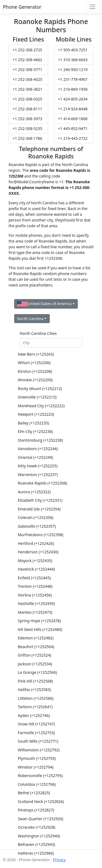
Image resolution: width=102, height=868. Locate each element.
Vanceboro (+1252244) (38, 449)
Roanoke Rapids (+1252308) (43, 483)
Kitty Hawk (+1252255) (38, 466)
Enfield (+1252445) (34, 578)
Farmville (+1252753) (36, 733)
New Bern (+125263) (36, 354)
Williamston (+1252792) (39, 750)
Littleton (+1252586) (36, 698)
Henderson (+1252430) (38, 552)
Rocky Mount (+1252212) (40, 389)
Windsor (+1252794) (36, 767)
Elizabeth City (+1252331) (40, 500)
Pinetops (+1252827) (36, 810)
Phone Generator (22, 7)
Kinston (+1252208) (35, 371)
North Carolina (30, 319)
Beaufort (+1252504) (36, 647)
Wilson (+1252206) (34, 363)
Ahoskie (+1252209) (35, 380)
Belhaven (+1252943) (37, 844)
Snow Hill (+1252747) (37, 724)
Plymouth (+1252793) (37, 758)
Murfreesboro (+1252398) (41, 535)
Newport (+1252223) (36, 414)
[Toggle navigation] (92, 7)
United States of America (44, 304)
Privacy (59, 860)
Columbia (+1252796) (37, 784)
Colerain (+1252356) (36, 517)
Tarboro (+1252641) (35, 707)
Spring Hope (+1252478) (39, 621)
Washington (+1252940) (39, 836)
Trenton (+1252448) (35, 586)
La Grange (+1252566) (38, 672)
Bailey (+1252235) (34, 423)
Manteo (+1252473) (35, 612)
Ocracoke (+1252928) (37, 827)
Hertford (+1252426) (36, 543)
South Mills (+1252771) (38, 741)
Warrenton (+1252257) (38, 475)
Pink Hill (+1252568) (35, 681)
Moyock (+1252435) (35, 561)
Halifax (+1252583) (35, 690)
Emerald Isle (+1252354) (39, 509)
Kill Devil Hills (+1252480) (40, 629)
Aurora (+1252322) (34, 492)
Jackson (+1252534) (35, 664)
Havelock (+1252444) (36, 569)
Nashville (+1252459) (36, 603)
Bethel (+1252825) (34, 793)
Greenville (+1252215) (37, 397)
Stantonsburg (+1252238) (41, 440)
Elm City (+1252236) (35, 431)
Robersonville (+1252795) (40, 776)
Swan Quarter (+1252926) (41, 819)
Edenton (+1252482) (36, 638)
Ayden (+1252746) (34, 715)
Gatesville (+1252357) (37, 526)
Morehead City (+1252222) (41, 406)
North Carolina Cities (38, 333)
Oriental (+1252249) (36, 457)
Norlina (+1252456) (35, 595)
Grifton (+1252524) (35, 655)
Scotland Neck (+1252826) (41, 801)
